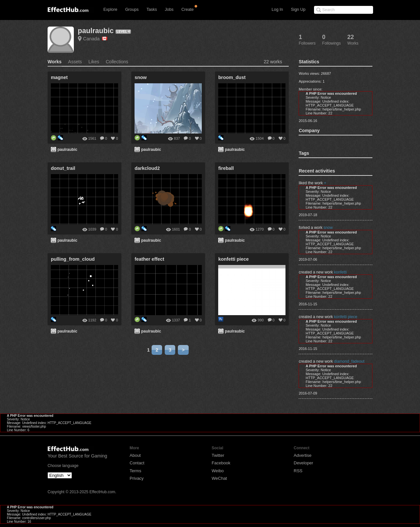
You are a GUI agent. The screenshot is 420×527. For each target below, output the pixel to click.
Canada (95, 39)
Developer (303, 463)
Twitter (218, 455)
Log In (277, 10)
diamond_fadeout (349, 361)
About (135, 455)
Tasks (152, 10)
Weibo (218, 471)
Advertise (303, 455)
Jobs (169, 10)
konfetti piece (346, 317)
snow (328, 228)
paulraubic (96, 31)
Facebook (221, 463)
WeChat (219, 478)
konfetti (340, 272)
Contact (137, 463)
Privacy (137, 478)
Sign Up (298, 10)
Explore (110, 10)
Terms (135, 471)
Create (188, 10)
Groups (132, 10)
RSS (298, 471)
